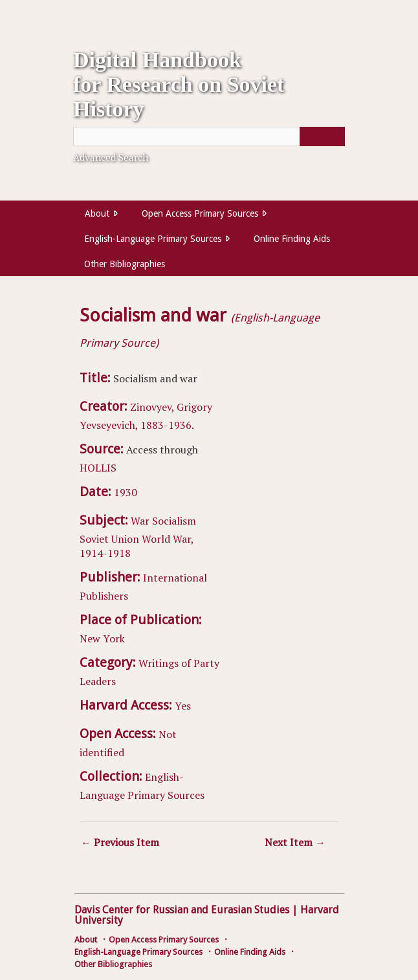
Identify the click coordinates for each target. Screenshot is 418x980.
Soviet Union (109, 539)
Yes (183, 706)
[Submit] (322, 136)
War (140, 521)
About (97, 213)
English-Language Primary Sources (153, 239)
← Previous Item (120, 842)
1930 (126, 492)
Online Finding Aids (292, 239)
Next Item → (295, 842)
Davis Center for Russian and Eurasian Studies (182, 910)
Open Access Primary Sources (200, 213)
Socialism (174, 521)
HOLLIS (98, 468)
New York (102, 638)
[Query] (209, 136)
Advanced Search (111, 157)
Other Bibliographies (125, 264)
